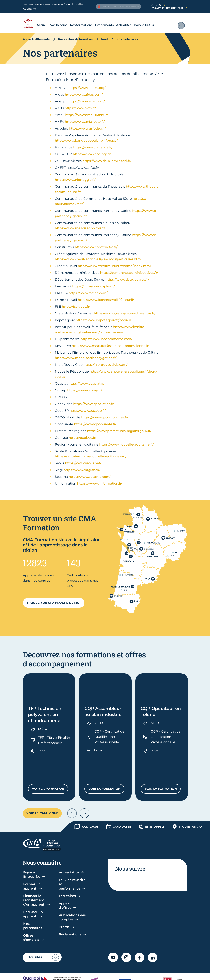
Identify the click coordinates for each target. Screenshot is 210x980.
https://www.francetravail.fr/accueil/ (106, 296)
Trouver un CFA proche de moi (54, 599)
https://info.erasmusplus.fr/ (94, 283)
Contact (76, 973)
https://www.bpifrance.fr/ (93, 144)
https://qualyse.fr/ (82, 434)
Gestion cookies (34, 973)
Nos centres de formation (75, 36)
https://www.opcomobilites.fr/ (105, 414)
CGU (69, 968)
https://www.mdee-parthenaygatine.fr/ (86, 354)
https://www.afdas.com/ (84, 91)
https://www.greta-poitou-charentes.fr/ (125, 310)
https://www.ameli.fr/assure (87, 111)
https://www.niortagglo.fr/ (75, 176)
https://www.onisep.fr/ (85, 387)
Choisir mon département (118, 7)
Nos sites (35, 929)
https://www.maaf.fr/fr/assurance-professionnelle (110, 342)
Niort (105, 36)
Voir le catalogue (42, 784)
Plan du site (58, 973)
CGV (79, 968)
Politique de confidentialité (42, 968)
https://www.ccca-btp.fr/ (92, 151)
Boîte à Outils (133, 21)
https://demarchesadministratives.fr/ (129, 269)
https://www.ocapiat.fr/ (86, 380)
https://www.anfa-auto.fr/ (85, 118)
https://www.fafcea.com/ (88, 289)
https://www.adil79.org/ (87, 84)
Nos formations (70, 21)
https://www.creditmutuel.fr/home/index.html (114, 262)
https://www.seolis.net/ (83, 460)
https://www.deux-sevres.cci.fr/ (107, 157)
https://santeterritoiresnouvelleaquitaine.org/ (91, 453)
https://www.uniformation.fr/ (100, 480)
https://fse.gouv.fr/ (76, 303)
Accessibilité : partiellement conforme (113, 968)
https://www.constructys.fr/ (96, 244)
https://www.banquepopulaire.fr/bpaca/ (86, 137)
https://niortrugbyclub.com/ (105, 361)
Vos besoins (48, 21)
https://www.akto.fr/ (80, 105)
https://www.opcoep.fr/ (88, 407)
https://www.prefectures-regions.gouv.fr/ (119, 427)
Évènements (94, 21)
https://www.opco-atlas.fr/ (94, 400)
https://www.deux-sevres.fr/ (127, 276)
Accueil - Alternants (36, 36)
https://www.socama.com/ (90, 473)
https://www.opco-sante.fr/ (95, 421)
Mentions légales (156, 968)
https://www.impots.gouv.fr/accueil (103, 317)
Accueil (31, 21)
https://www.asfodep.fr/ (87, 125)
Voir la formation (50, 761)
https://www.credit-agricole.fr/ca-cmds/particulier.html (98, 256)
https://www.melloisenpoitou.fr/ (80, 225)
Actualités (113, 21)
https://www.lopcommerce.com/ (106, 335)
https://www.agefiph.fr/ (87, 98)
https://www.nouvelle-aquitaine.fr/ (126, 441)
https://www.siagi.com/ (82, 466)
